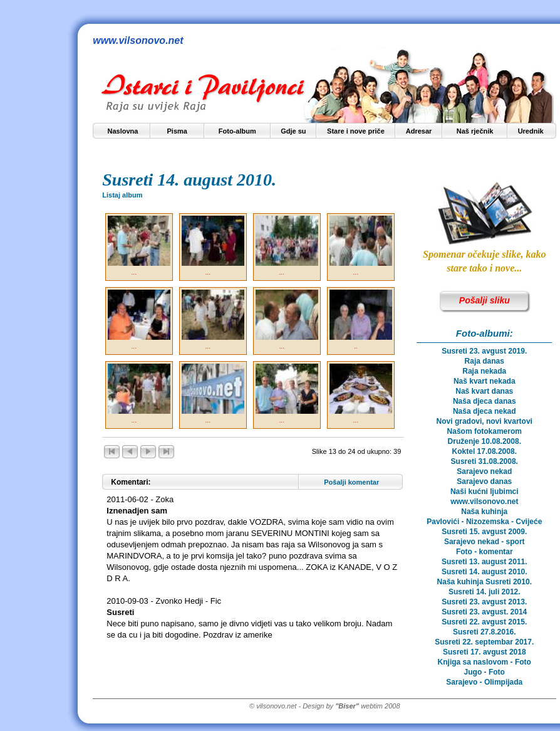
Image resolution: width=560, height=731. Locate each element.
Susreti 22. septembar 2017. (484, 642)
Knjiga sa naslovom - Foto (485, 662)
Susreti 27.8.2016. (485, 632)
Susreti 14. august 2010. (485, 572)
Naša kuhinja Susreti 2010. (485, 582)
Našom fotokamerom (485, 431)
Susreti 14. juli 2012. (485, 592)
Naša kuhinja (484, 512)
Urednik (531, 131)
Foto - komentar (485, 552)
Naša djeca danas (485, 401)
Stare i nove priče (356, 131)
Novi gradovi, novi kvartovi (485, 421)
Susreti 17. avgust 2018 (485, 652)
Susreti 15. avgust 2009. (484, 532)
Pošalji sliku (485, 300)
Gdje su (293, 131)
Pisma (177, 131)
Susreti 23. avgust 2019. (484, 351)
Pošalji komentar (351, 482)
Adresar (419, 131)
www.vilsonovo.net (484, 502)
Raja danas (485, 361)
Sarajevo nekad (484, 471)
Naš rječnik (475, 131)
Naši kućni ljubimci (485, 492)
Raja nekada (484, 371)
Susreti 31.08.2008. (485, 461)
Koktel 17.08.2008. (485, 451)
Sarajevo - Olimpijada (484, 682)
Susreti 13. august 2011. (485, 562)
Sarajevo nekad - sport (485, 542)
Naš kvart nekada (485, 381)
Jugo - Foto (485, 672)
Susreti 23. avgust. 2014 (484, 612)
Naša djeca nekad (485, 411)
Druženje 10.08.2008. (485, 441)
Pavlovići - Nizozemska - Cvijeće (484, 522)
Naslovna (123, 131)
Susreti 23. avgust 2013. (484, 602)
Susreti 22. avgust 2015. (484, 622)
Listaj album (122, 195)
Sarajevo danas (484, 481)
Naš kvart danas (484, 391)
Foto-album (237, 131)
